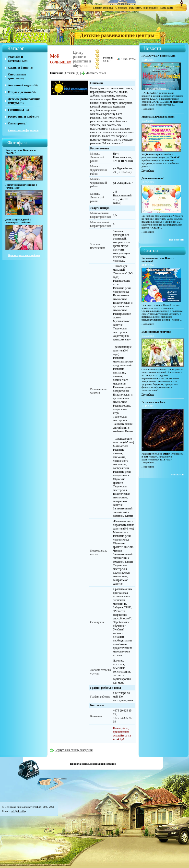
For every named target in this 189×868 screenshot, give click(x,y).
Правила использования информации (93, 764)
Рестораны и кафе (21, 116)
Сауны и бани (18, 67)
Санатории (16, 123)
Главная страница (103, 8)
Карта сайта (166, 8)
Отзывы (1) (72, 73)
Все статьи (177, 474)
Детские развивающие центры (117, 35)
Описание (57, 73)
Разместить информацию (143, 8)
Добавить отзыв (94, 73)
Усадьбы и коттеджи (15, 59)
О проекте (121, 8)
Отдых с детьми (19, 92)
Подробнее (148, 109)
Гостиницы (16, 110)
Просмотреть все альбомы (24, 255)
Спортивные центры (17, 76)
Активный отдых (20, 85)
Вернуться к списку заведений (71, 750)
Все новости (176, 240)
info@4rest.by (18, 811)
